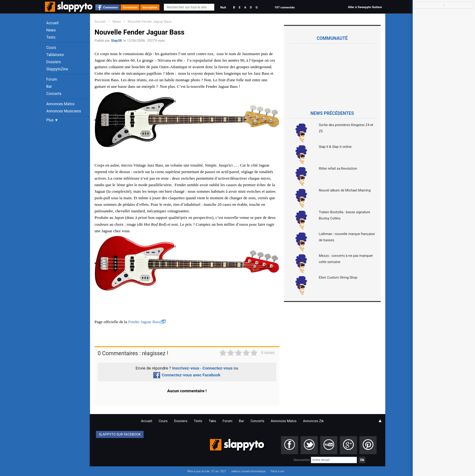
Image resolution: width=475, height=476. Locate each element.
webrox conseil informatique (249, 471)
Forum (52, 79)
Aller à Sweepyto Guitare (365, 7)
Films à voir (278, 471)
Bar (49, 87)
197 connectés (285, 7)
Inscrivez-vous (186, 368)
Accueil (53, 23)
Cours (51, 48)
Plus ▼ (52, 120)
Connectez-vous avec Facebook (187, 375)
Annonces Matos (61, 104)
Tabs (212, 421)
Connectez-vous (218, 368)
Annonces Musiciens (64, 111)
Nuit (223, 7)
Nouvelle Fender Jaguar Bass (150, 22)
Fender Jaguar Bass (144, 322)
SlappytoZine (57, 69)
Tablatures (55, 55)
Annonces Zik (313, 421)
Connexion (110, 7)
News (51, 30)
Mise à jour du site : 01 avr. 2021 (207, 471)
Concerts (54, 94)
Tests (51, 37)
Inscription (150, 7)
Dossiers (54, 62)
